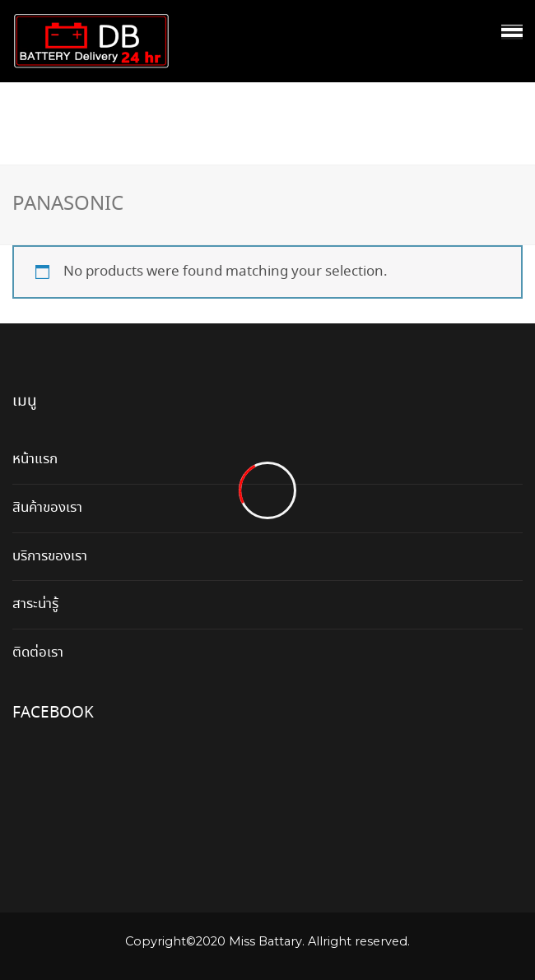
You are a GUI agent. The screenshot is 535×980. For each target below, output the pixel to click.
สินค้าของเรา (47, 508)
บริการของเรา (50, 557)
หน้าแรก (35, 460)
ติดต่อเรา (38, 653)
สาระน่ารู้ (35, 604)
